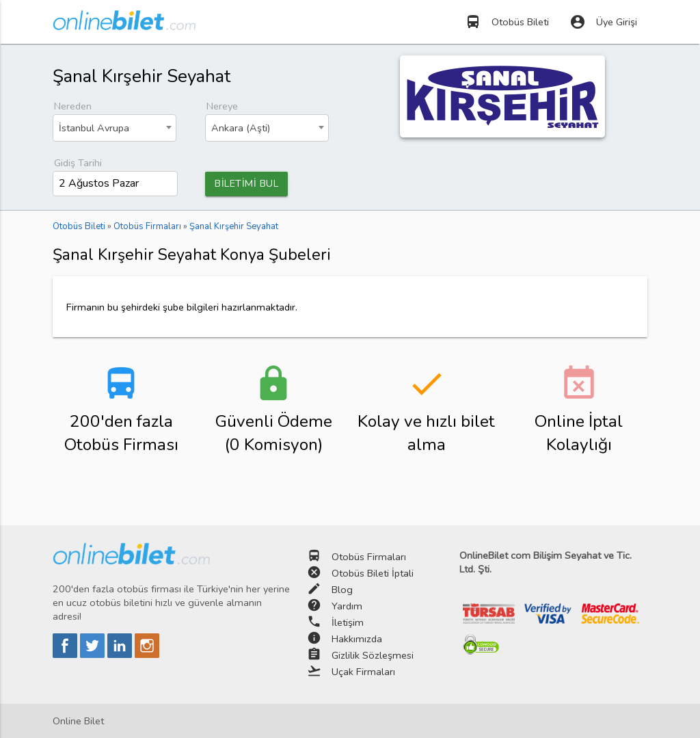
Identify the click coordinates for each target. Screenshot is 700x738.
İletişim (348, 623)
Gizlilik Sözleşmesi (373, 656)
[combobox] (115, 128)
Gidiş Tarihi (78, 163)
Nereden (73, 106)
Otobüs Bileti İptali (373, 574)
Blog (342, 590)
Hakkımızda (357, 640)
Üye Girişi (603, 22)
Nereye (222, 106)
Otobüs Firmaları (369, 557)
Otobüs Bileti (507, 22)
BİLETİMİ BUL (246, 184)
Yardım (347, 607)
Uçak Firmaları (363, 672)
